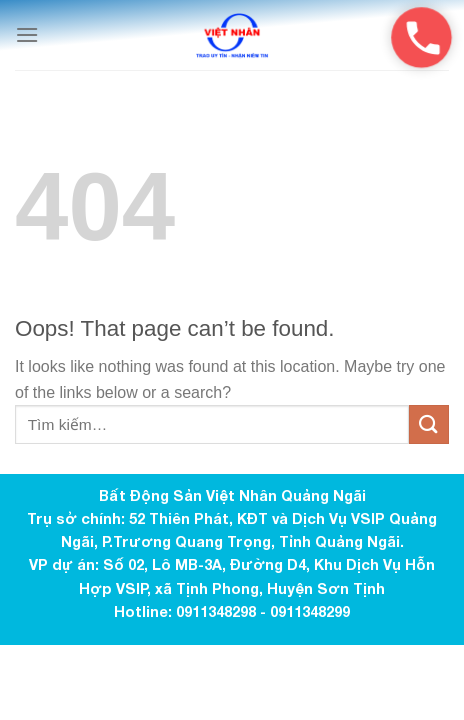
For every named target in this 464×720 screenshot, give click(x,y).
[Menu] (27, 34)
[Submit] (429, 424)
